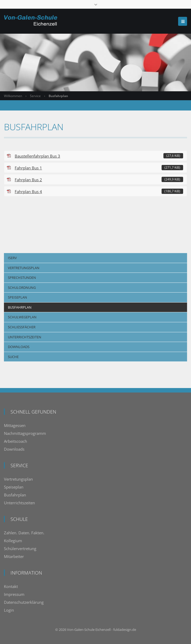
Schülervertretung (20, 549)
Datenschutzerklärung (24, 602)
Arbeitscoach (16, 441)
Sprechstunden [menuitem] (22, 278)
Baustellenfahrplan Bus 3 (99, 156)
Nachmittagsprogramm (25, 433)
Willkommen (13, 96)
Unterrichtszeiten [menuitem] (25, 337)
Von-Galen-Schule (81, 630)
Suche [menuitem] (13, 357)
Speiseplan (14, 487)
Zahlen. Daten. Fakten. (24, 533)
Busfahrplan (15, 495)
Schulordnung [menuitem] (22, 288)
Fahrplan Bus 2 (99, 180)
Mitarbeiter (14, 556)
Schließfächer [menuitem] (22, 327)
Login (9, 610)
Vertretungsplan (18, 479)
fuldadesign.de (125, 630)
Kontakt (11, 586)
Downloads (14, 449)
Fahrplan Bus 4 (99, 191)
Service (35, 96)
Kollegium (13, 541)
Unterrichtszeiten (19, 503)
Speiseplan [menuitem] (17, 297)
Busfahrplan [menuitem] (20, 307)
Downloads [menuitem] (19, 347)
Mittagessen (15, 425)
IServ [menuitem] (12, 258)
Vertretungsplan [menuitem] (24, 268)
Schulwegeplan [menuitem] (22, 317)
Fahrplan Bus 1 (99, 168)
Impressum (14, 594)
